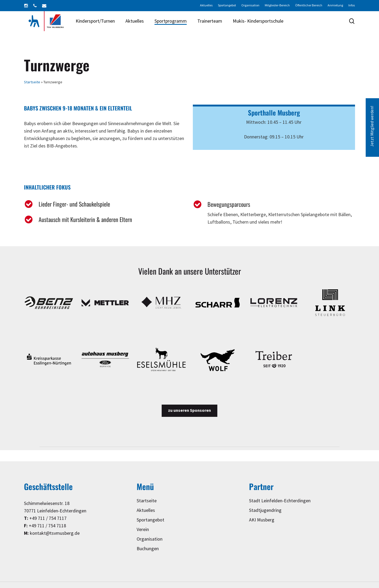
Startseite (32, 82)
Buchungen (148, 549)
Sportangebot (150, 520)
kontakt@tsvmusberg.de (55, 533)
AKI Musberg (262, 520)
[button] (189, 411)
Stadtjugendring (265, 510)
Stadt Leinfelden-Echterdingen (280, 501)
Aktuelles (146, 510)
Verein (143, 530)
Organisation (150, 539)
